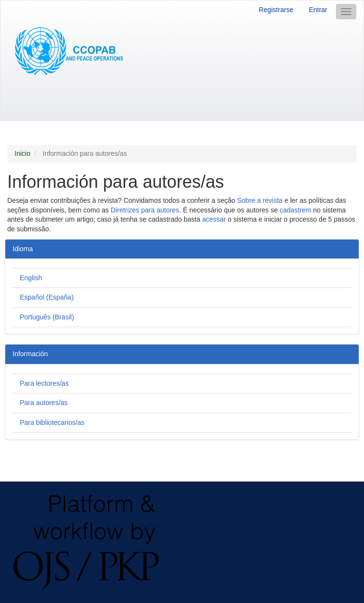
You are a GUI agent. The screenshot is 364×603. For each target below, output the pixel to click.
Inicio (22, 153)
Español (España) (47, 297)
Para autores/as (44, 403)
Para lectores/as (44, 383)
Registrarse (276, 10)
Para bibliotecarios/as (52, 422)
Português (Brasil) (47, 317)
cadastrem (295, 210)
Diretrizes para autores (145, 210)
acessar (214, 219)
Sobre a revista (260, 200)
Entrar (318, 10)
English (31, 278)
